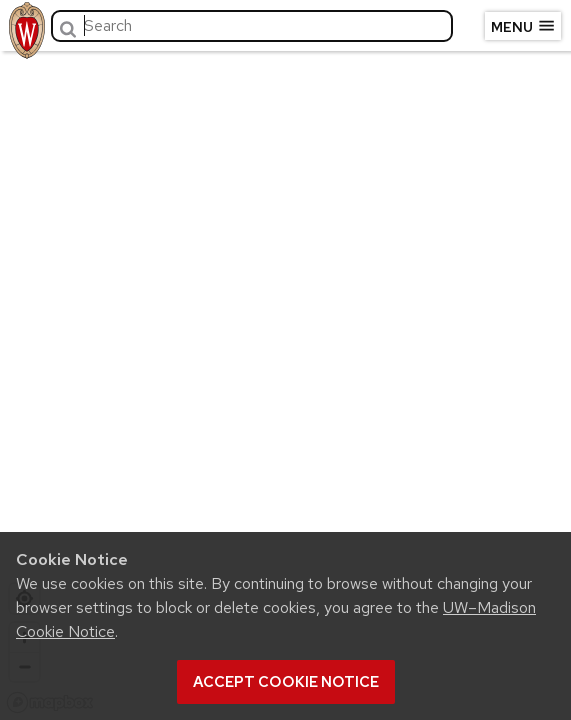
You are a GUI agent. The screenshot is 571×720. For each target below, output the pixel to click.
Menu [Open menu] (523, 26)
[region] (285, 380)
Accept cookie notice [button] (286, 682)
